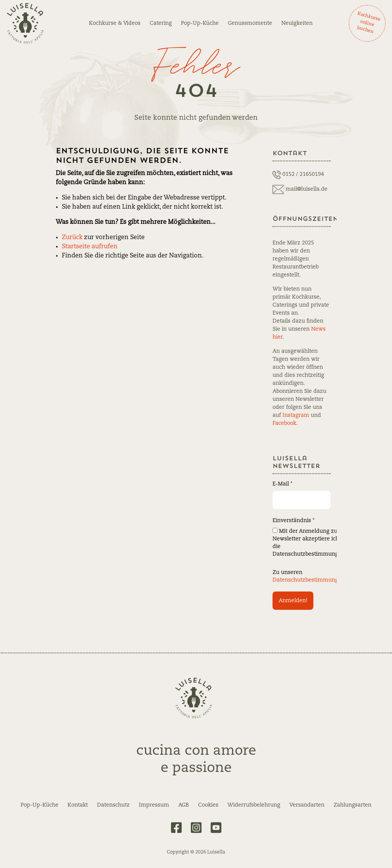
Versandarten (307, 805)
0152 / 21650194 (303, 174)
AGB (184, 805)
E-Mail (282, 484)
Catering (161, 23)
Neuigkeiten (297, 23)
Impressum (154, 805)
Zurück (72, 238)
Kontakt (78, 805)
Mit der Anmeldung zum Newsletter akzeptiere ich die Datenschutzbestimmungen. (309, 542)
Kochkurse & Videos (115, 23)
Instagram (296, 415)
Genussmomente (250, 23)
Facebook (284, 423)
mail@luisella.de (307, 189)
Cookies (208, 805)
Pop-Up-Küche (200, 23)
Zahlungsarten (352, 805)
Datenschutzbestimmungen (309, 580)
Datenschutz (113, 805)
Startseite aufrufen (90, 247)
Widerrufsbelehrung (254, 805)
